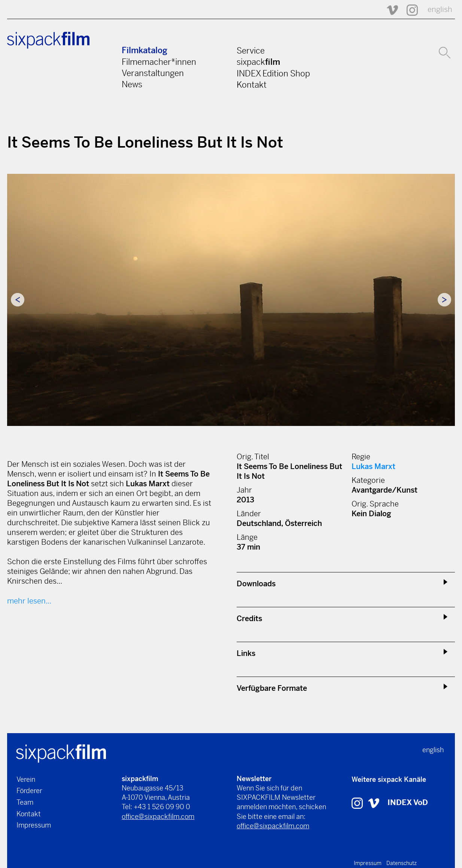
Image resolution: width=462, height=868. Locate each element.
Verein (26, 779)
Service (251, 51)
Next (444, 300)
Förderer (29, 791)
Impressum (34, 825)
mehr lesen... (29, 601)
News (132, 84)
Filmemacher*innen (159, 62)
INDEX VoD (408, 803)
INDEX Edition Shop (273, 73)
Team (25, 802)
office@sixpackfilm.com (158, 816)
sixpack (258, 62)
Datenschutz (402, 863)
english (440, 10)
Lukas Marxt (373, 467)
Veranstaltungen (153, 73)
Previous (18, 300)
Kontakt (252, 85)
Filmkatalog (145, 50)
